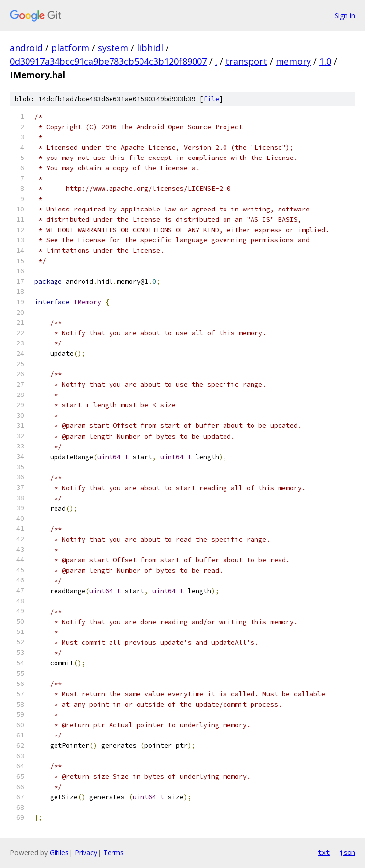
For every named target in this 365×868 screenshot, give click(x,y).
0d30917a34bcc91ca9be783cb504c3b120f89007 (108, 61)
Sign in (345, 15)
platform (70, 48)
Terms (113, 853)
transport (246, 61)
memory (293, 61)
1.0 (325, 61)
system (113, 48)
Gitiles (59, 853)
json (347, 852)
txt (324, 852)
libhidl (150, 48)
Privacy (86, 853)
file (211, 99)
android (26, 48)
